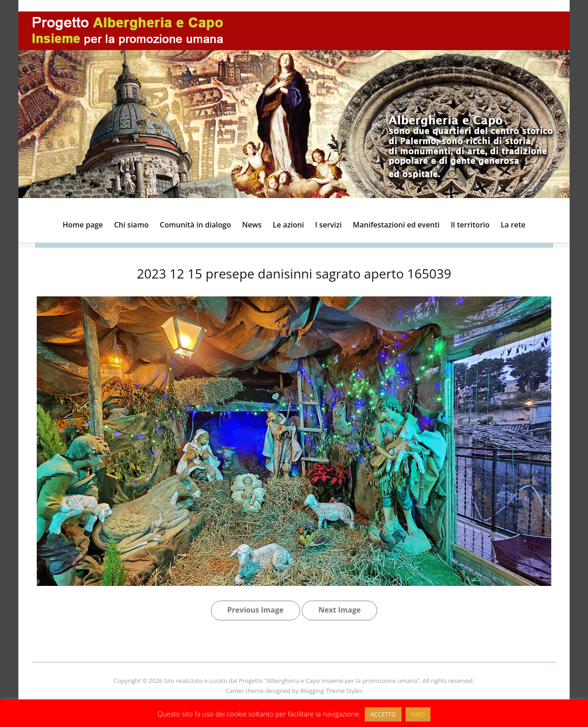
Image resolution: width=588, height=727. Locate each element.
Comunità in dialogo (195, 225)
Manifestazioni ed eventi (396, 225)
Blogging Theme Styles (331, 691)
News (252, 225)
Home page (83, 225)
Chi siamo (131, 225)
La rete (513, 225)
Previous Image (255, 610)
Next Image (339, 610)
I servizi (328, 225)
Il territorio (470, 225)
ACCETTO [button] (383, 714)
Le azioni (288, 225)
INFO (418, 714)
